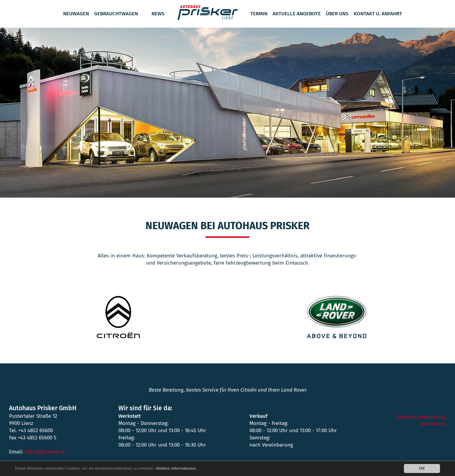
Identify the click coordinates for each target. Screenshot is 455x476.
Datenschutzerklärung (421, 417)
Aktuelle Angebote (297, 14)
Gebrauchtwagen (116, 14)
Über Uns (337, 14)
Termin (259, 14)
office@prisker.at (45, 452)
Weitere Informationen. (176, 468)
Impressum (433, 424)
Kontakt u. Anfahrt (378, 14)
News (158, 14)
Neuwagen (76, 14)
